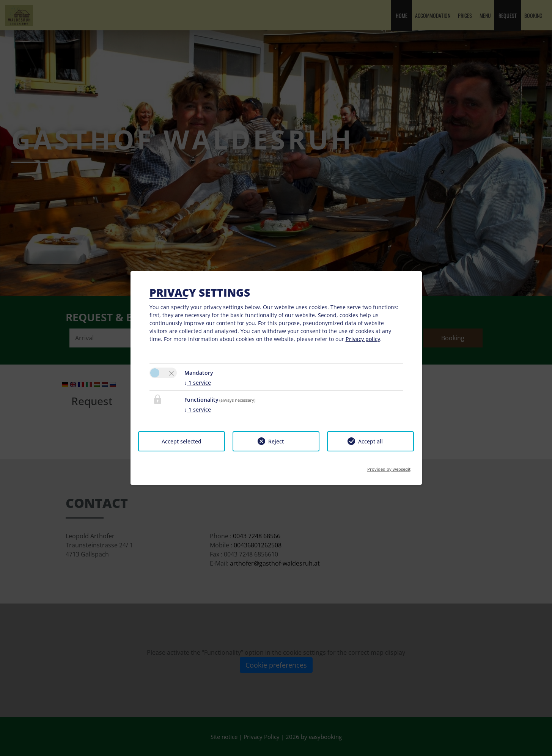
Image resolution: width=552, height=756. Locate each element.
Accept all (370, 441)
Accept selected (182, 441)
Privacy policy (363, 339)
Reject (276, 441)
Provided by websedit (389, 467)
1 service (198, 383)
